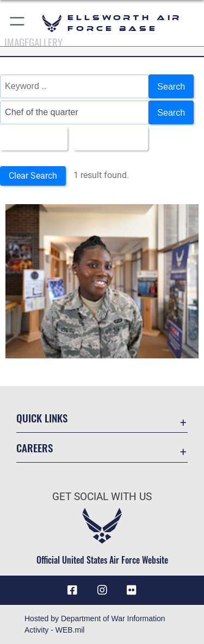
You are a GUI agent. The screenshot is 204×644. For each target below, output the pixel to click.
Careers (35, 448)
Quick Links (42, 418)
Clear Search (33, 176)
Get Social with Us (102, 497)
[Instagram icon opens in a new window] (102, 590)
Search (171, 86)
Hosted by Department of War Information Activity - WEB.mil (95, 624)
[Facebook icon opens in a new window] (72, 590)
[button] (18, 23)
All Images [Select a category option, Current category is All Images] (30, 138)
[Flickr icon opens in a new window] (132, 590)
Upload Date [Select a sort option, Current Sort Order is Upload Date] (107, 138)
